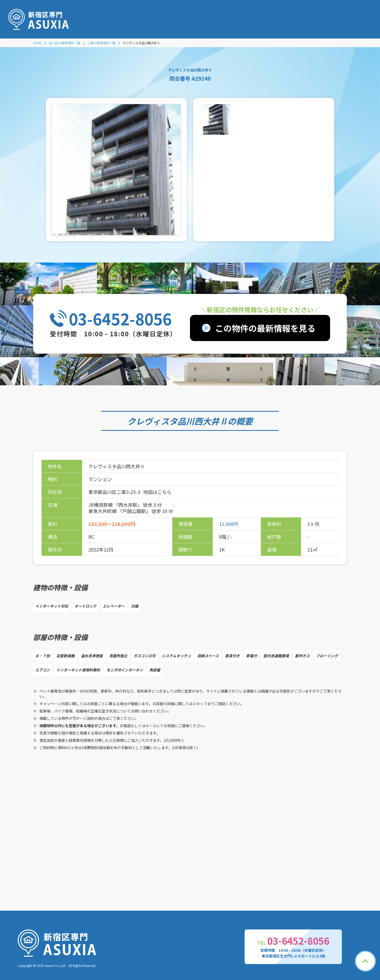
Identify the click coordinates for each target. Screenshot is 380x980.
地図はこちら (157, 492)
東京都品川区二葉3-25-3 (115, 492)
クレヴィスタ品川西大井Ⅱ (177, 421)
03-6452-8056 (120, 319)
